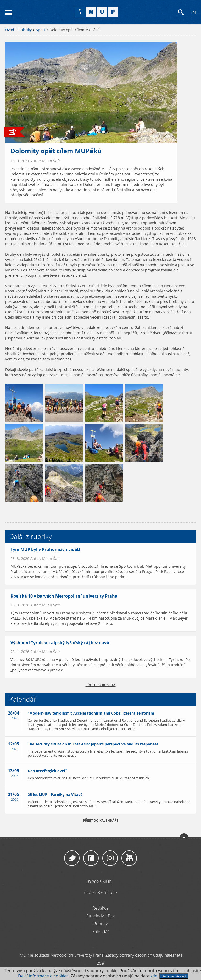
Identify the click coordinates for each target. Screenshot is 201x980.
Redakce (100, 908)
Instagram (110, 858)
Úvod (10, 30)
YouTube (129, 858)
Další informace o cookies (43, 976)
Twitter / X (72, 858)
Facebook (91, 858)
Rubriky (25, 30)
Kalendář (101, 932)
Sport (41, 30)
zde (154, 976)
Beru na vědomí (174, 976)
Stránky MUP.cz (100, 916)
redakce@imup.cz (100, 892)
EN (193, 12)
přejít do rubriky (101, 685)
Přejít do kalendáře (101, 820)
